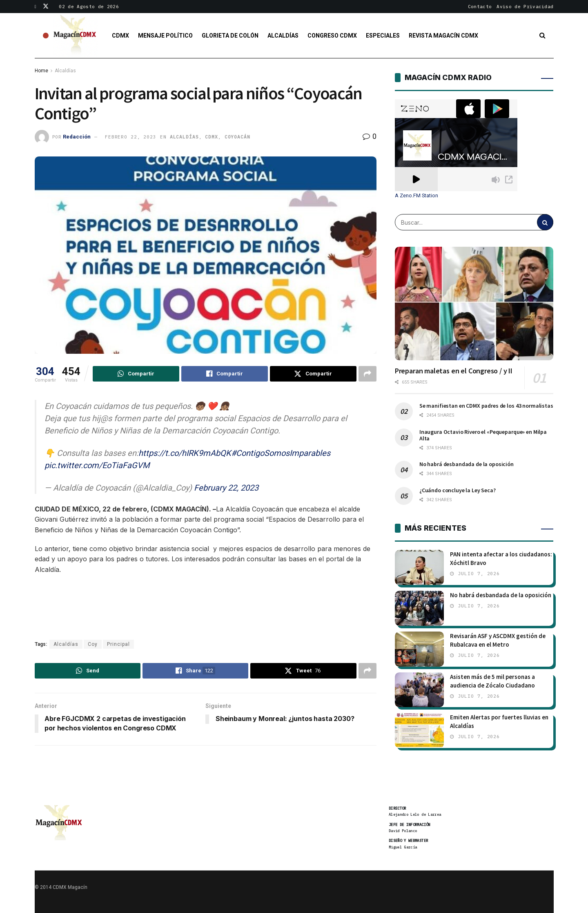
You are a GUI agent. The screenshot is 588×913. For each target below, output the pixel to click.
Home (41, 71)
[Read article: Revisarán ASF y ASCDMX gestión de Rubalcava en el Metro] (419, 649)
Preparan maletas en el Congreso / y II (454, 371)
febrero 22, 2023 (131, 137)
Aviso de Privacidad (525, 7)
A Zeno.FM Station (416, 196)
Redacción (77, 137)
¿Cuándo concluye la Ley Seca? (458, 490)
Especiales (383, 36)
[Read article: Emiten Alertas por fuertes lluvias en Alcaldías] (419, 730)
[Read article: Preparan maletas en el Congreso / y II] (474, 304)
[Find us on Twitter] (46, 7)
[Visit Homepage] (75, 36)
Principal (118, 644)
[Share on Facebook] (225, 374)
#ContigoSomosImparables (281, 453)
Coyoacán (237, 137)
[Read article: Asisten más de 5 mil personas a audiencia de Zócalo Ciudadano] (419, 690)
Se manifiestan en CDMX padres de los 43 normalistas (486, 406)
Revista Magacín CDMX (443, 36)
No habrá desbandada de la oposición (467, 464)
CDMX (120, 36)
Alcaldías (283, 36)
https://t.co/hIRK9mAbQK (185, 453)
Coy (93, 644)
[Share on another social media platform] (367, 374)
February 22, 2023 (226, 488)
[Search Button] (542, 36)
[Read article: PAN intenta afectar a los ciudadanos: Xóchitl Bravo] (419, 567)
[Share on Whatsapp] (136, 374)
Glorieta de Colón (230, 36)
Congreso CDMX (332, 36)
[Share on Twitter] (313, 374)
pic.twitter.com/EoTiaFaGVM (97, 465)
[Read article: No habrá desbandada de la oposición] (419, 608)
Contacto (480, 7)
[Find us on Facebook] (36, 7)
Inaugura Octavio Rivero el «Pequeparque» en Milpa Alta (483, 435)
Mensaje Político (165, 36)
